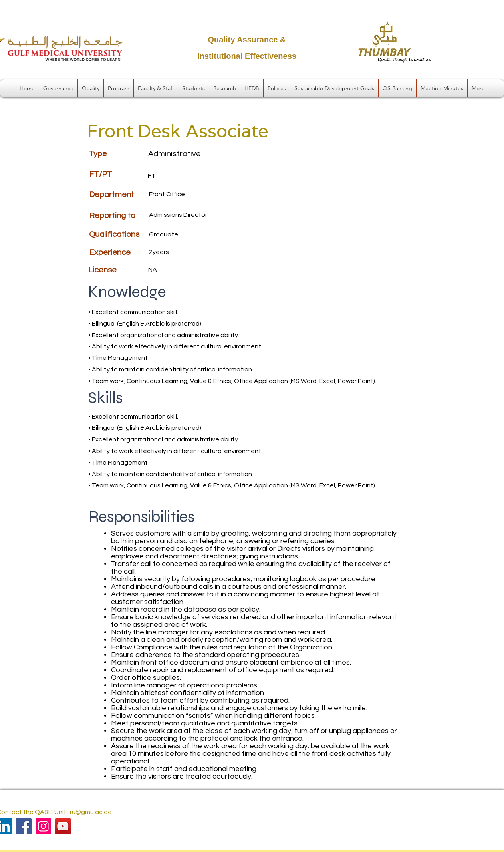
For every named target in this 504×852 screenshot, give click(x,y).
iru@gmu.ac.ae (90, 812)
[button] (58, 88)
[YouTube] (63, 826)
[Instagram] (43, 826)
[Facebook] (24, 826)
